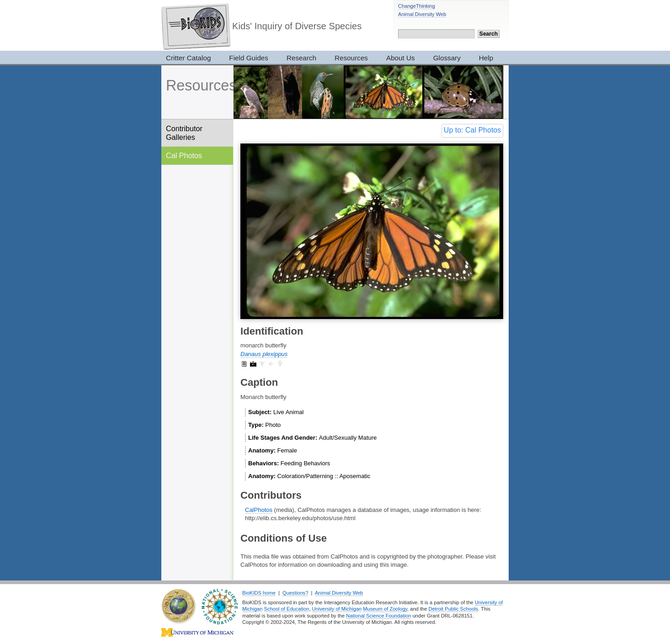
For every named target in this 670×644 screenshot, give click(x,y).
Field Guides (249, 58)
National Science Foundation (378, 616)
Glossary (447, 58)
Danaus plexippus (264, 354)
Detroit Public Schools (453, 609)
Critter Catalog (188, 58)
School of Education (287, 609)
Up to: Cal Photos (472, 130)
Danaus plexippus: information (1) (244, 364)
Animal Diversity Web (422, 14)
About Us (401, 58)
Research (301, 58)
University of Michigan (337, 609)
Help (486, 58)
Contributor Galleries (184, 133)
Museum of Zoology (385, 609)
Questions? (295, 593)
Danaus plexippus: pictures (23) (253, 364)
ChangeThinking (417, 6)
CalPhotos (259, 510)
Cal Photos (184, 155)
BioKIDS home (259, 593)
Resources (351, 58)
